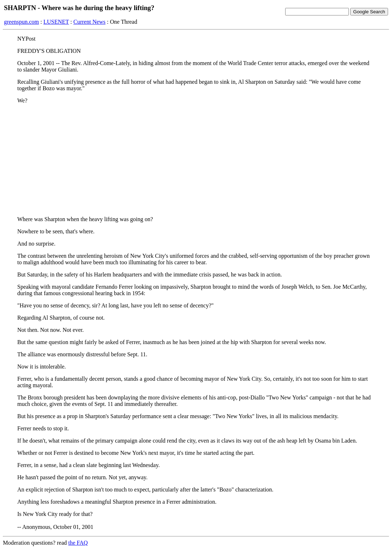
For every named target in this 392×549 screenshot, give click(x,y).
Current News (89, 22)
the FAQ (78, 543)
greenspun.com (21, 22)
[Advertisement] (196, 160)
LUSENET (56, 22)
